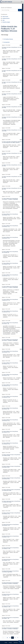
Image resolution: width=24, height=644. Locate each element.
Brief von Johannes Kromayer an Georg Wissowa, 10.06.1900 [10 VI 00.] (11, 478)
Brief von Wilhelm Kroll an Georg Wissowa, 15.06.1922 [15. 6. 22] (10, 420)
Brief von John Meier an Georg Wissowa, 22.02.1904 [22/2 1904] (12, 94)
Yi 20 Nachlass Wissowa (7, 39)
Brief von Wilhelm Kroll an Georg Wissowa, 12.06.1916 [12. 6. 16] (10, 238)
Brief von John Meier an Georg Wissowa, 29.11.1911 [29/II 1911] (12, 154)
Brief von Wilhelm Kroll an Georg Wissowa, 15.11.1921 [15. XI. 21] (10, 385)
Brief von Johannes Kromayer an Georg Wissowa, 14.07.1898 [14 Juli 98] (11, 455)
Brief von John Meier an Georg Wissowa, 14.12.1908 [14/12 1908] (12, 130)
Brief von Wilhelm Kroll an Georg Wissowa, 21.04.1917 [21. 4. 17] (10, 275)
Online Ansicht (5, 17)
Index (3, 20)
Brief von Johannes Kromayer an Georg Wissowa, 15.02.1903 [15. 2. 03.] (11, 513)
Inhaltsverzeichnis (5, 18)
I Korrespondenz (6, 42)
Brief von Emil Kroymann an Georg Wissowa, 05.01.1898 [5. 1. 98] (10, 618)
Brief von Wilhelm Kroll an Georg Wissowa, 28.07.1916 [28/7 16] (10, 252)
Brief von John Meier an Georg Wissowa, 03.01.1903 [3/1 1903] (12, 83)
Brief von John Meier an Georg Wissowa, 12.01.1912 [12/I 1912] (12, 165)
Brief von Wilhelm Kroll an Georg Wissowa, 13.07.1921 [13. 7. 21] (10, 363)
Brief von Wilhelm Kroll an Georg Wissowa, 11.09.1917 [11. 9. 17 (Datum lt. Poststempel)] (10, 287)
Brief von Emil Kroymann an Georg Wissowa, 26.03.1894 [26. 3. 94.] (10, 525)
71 (15, 638)
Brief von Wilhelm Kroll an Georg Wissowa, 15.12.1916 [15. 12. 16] (10, 264)
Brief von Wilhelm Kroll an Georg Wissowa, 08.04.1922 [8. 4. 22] (10, 409)
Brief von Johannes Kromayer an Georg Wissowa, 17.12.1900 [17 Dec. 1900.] (11, 502)
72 (18, 638)
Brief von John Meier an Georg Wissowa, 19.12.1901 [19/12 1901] (12, 48)
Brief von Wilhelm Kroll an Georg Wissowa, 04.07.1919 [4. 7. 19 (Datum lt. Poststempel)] (10, 340)
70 (13, 638)
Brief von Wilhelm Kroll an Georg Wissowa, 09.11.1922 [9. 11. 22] (10, 432)
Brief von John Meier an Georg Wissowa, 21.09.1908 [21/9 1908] (12, 118)
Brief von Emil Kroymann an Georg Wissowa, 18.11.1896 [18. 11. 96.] (10, 606)
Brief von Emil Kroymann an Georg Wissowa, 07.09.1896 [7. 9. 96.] (10, 595)
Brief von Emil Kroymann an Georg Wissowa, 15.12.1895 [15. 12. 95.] (10, 548)
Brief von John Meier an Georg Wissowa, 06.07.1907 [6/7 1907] (12, 71)
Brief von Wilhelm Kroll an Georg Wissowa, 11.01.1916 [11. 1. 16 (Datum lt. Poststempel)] (10, 199)
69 (10, 638)
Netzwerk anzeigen (5, 22)
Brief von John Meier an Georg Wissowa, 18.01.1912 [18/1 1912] (12, 177)
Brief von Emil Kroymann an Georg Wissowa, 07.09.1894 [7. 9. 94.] (10, 537)
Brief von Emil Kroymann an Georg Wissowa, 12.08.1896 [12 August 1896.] (10, 571)
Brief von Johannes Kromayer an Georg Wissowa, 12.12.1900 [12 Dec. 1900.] (11, 490)
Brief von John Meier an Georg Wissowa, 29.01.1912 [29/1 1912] (12, 189)
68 (7, 638)
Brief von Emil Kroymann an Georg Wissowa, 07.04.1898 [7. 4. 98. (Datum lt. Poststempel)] (10, 628)
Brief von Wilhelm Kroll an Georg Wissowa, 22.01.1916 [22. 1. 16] (10, 215)
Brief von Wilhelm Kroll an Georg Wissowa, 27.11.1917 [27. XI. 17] (10, 312)
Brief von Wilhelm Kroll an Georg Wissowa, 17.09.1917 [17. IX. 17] (10, 300)
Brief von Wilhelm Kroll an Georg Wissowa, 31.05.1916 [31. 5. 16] (10, 226)
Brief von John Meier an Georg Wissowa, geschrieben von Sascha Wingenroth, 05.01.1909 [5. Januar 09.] (12, 142)
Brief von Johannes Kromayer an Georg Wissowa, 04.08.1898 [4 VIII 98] (11, 467)
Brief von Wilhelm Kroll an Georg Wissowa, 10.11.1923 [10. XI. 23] (10, 444)
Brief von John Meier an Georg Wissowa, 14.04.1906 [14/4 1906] (12, 59)
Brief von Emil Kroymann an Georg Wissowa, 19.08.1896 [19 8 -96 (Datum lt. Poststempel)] (10, 583)
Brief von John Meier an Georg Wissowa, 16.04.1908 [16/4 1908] (12, 107)
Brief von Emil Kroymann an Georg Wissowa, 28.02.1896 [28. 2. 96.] (10, 560)
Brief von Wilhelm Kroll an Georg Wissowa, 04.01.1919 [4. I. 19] (10, 323)
